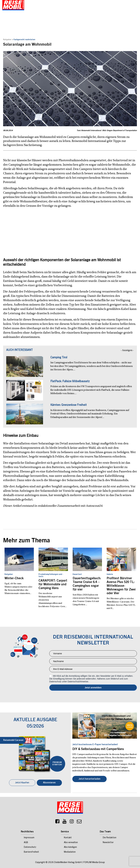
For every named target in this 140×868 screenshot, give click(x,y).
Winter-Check (14, 578)
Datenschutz (30, 847)
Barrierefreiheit (31, 852)
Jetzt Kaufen (22, 782)
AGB (26, 842)
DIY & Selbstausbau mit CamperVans (98, 749)
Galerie (110, 574)
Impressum (29, 837)
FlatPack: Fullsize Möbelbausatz (70, 381)
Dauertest (77, 574)
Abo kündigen (70, 847)
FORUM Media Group (94, 862)
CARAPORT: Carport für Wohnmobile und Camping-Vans (53, 585)
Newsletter (108, 842)
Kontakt (68, 837)
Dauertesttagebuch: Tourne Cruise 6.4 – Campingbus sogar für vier (87, 584)
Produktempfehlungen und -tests (51, 575)
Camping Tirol (59, 358)
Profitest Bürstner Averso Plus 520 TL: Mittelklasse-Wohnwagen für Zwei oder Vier (121, 586)
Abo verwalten (71, 842)
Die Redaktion (110, 837)
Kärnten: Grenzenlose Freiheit (69, 405)
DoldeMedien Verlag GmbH (68, 862)
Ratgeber (7, 40)
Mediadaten (70, 852)
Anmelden (93, 688)
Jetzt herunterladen (89, 779)
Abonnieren (49, 782)
